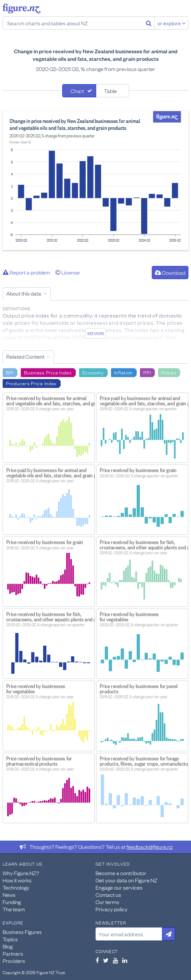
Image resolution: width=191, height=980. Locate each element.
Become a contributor (121, 873)
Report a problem (26, 272)
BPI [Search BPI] (10, 372)
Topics (10, 939)
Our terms (107, 902)
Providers (14, 961)
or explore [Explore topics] (172, 23)
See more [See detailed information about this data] (96, 333)
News (9, 895)
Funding (12, 902)
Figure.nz (22, 9)
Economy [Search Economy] (93, 372)
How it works (17, 880)
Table (110, 91)
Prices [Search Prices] (169, 372)
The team (14, 909)
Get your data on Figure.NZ (126, 880)
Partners (13, 953)
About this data (24, 293)
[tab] (79, 91)
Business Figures (22, 932)
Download (170, 273)
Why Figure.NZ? (21, 873)
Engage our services (119, 887)
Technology (16, 887)
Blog (8, 946)
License (68, 272)
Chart (77, 91)
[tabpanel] (95, 181)
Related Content (25, 356)
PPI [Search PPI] (147, 372)
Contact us (108, 895)
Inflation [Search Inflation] (123, 372)
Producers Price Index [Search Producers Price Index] (31, 383)
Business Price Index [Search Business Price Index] (48, 372)
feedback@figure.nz (150, 847)
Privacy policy (111, 909)
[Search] (149, 23)
